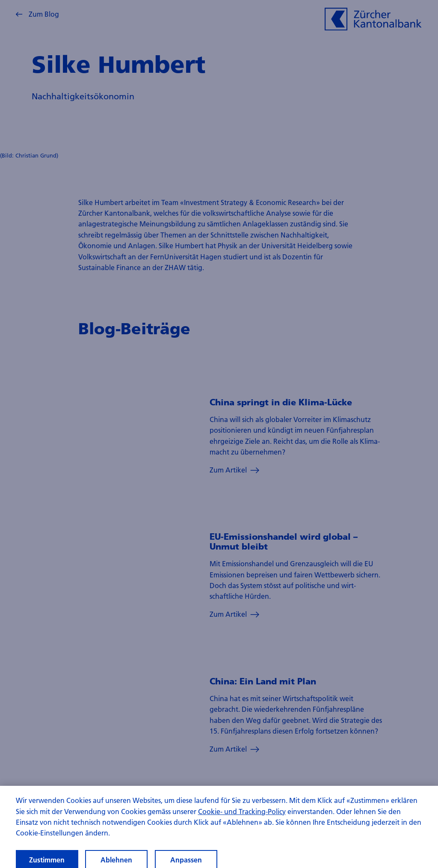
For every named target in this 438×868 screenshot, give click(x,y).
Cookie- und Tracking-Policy (242, 816)
